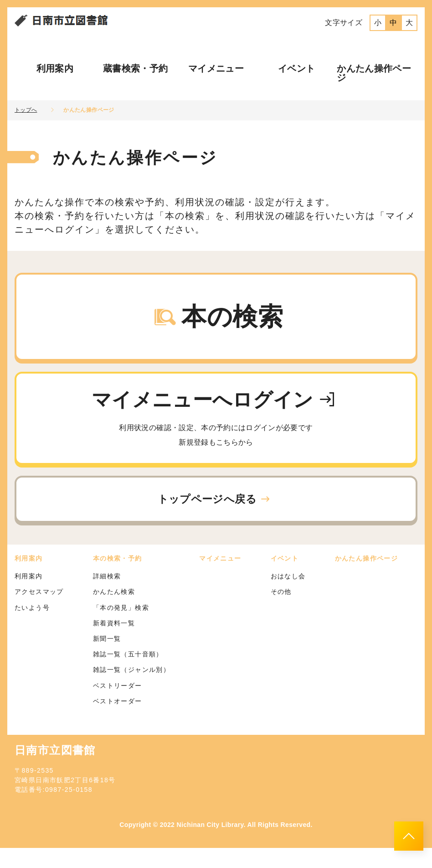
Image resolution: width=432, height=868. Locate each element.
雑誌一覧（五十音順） (128, 674)
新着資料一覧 (114, 643)
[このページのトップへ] (409, 836)
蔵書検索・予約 (135, 68)
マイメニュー (216, 68)
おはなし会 (288, 596)
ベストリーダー (118, 705)
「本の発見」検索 (121, 627)
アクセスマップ (39, 612)
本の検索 (218, 322)
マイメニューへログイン (216, 433)
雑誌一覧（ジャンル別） (131, 690)
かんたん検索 (114, 612)
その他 (281, 612)
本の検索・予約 (118, 578)
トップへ (26, 110)
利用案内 (55, 68)
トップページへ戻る (214, 517)
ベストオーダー (118, 721)
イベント (296, 68)
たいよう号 (32, 627)
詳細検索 (107, 596)
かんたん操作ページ (374, 73)
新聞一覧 (107, 659)
